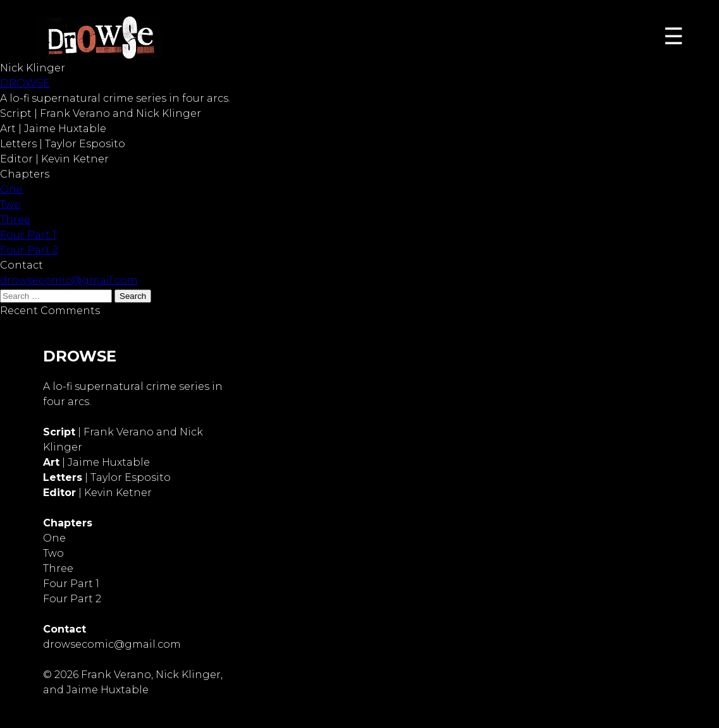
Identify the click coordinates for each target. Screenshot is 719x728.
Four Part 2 (29, 250)
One (11, 189)
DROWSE (25, 83)
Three (15, 220)
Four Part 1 (28, 235)
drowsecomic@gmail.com (69, 280)
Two (10, 204)
